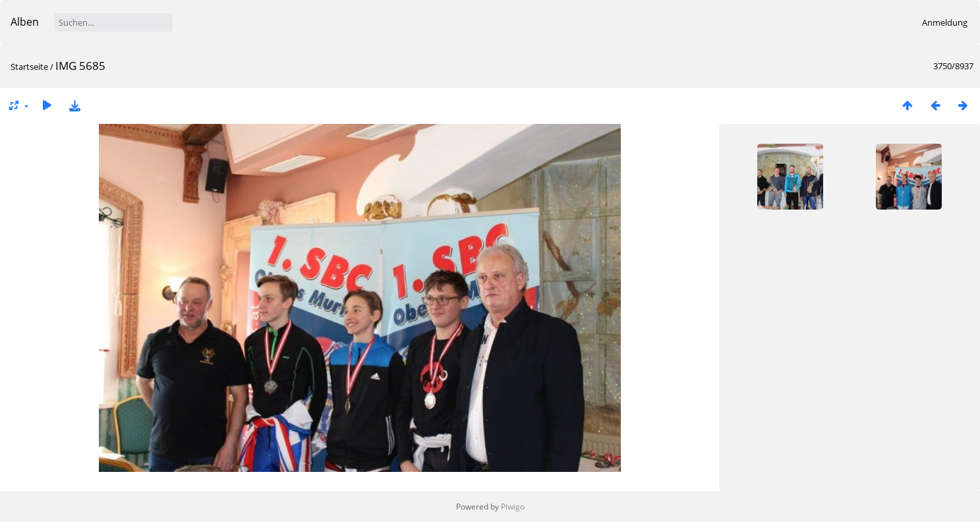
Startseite (29, 67)
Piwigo (513, 507)
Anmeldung (945, 22)
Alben (25, 22)
